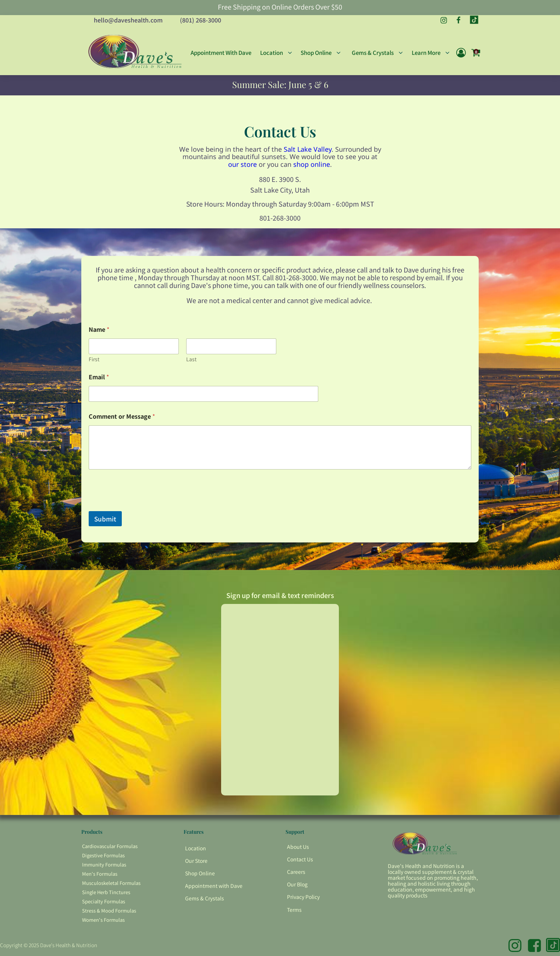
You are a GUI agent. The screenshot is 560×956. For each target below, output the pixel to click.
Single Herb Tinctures (106, 892)
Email (99, 377)
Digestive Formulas (103, 855)
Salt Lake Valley (308, 149)
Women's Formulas (103, 920)
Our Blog (297, 884)
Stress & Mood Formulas (109, 911)
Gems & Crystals (205, 898)
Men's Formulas (100, 874)
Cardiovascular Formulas (110, 846)
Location (196, 848)
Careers (296, 872)
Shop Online (200, 873)
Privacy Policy (303, 897)
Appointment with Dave (214, 886)
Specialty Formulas (104, 901)
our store (242, 164)
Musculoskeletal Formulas (111, 883)
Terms (294, 910)
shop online (312, 164)
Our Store (196, 861)
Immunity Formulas (104, 864)
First (94, 359)
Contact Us (300, 859)
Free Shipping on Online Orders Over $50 (280, 7)
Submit (105, 519)
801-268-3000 (280, 218)
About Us (298, 847)
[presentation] (145, 506)
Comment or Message (122, 416)
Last (191, 359)
